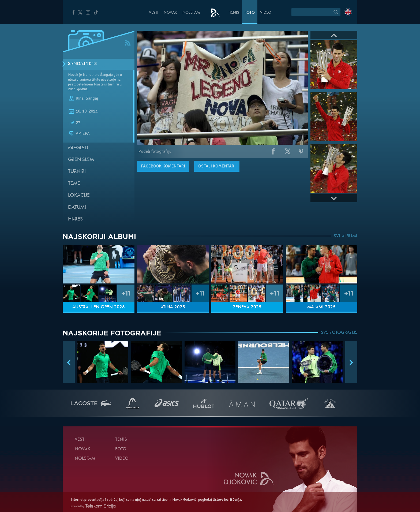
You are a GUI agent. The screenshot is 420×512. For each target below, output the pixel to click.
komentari (163, 166)
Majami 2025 (321, 307)
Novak (170, 13)
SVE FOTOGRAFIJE (339, 333)
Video (266, 13)
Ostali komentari (217, 166)
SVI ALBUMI (346, 236)
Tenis (234, 13)
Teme (74, 184)
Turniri (77, 172)
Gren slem (81, 160)
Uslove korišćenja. (227, 500)
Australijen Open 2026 (99, 307)
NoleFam (191, 13)
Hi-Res (75, 219)
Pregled (78, 148)
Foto (250, 13)
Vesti (154, 13)
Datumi (77, 208)
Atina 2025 (173, 307)
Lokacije (79, 195)
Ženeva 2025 (247, 307)
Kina (80, 99)
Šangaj (92, 99)
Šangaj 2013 (82, 64)
